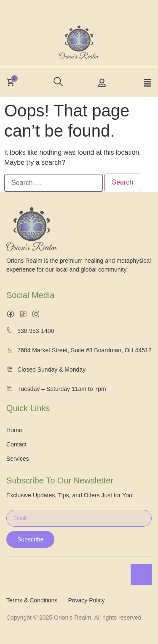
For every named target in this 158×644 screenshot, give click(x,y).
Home (14, 430)
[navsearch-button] (56, 79)
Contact (16, 444)
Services (18, 459)
